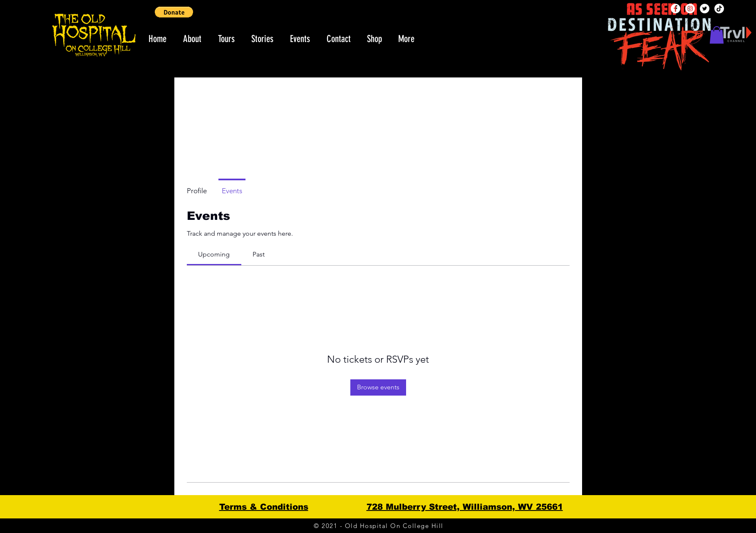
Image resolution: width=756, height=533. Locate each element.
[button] (174, 12)
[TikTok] (719, 9)
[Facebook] (675, 9)
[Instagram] (690, 9)
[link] (214, 254)
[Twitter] (705, 9)
